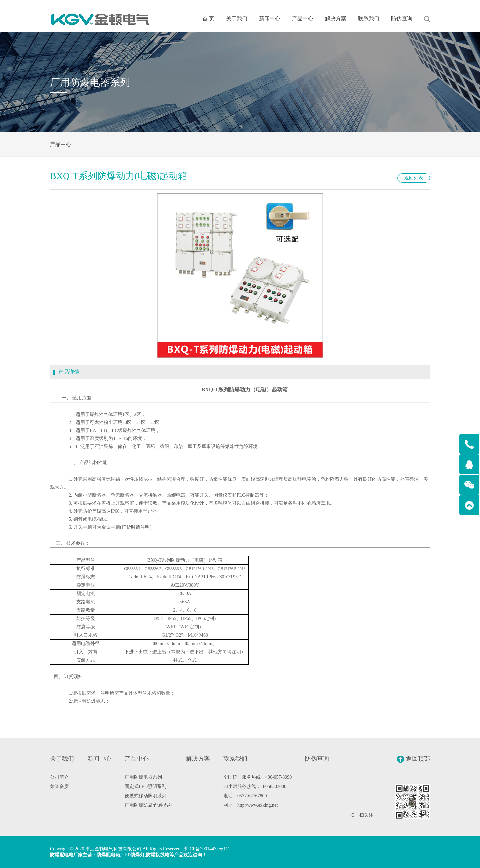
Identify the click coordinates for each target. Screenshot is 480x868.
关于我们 (237, 18)
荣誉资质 (59, 786)
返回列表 (414, 178)
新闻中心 (270, 18)
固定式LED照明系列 (145, 786)
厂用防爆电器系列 (143, 777)
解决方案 (336, 18)
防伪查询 (402, 18)
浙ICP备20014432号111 (207, 849)
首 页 (208, 18)
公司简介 (59, 777)
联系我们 (369, 18)
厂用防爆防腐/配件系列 (149, 805)
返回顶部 (413, 759)
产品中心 (303, 18)
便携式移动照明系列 (146, 796)
